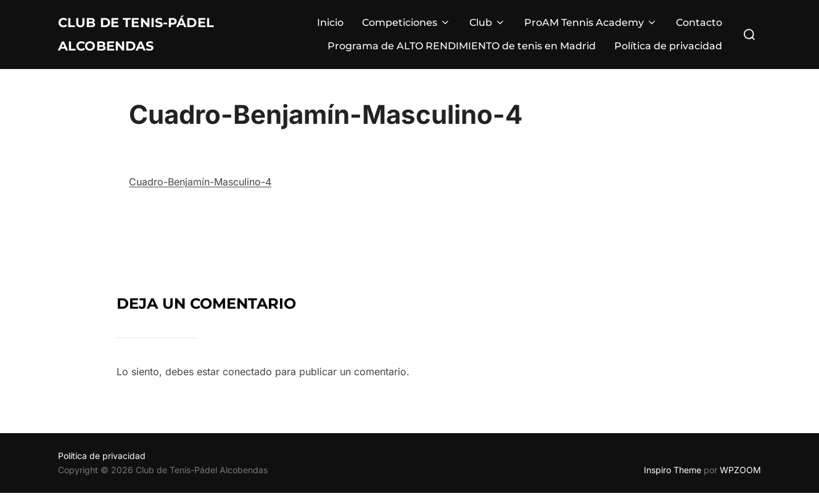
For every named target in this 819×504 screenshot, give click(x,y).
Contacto (699, 28)
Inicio (330, 28)
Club (488, 28)
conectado (247, 383)
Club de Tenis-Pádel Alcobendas (159, 40)
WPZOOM (740, 481)
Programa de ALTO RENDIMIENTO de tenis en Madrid (462, 51)
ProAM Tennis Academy (591, 28)
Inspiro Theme (673, 481)
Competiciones (406, 28)
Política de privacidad (668, 51)
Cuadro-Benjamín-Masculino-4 (200, 193)
